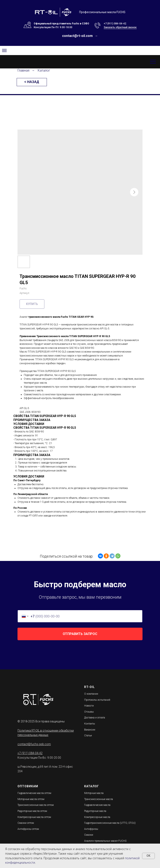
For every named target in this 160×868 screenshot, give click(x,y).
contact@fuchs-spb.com (34, 744)
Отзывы (89, 712)
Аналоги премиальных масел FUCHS (105, 841)
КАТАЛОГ (92, 786)
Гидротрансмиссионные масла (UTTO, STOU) (110, 823)
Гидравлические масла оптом (34, 793)
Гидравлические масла (97, 805)
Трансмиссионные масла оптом (36, 805)
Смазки (89, 835)
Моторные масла (94, 793)
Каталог (44, 70)
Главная (23, 70)
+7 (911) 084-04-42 (115, 24)
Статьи (88, 736)
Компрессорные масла (97, 817)
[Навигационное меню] (153, 62)
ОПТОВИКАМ (28, 786)
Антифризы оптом (28, 829)
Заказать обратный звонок (120, 27)
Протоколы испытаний (97, 700)
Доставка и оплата (95, 718)
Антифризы (91, 829)
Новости (89, 706)
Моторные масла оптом (31, 799)
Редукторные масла (95, 811)
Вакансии (90, 730)
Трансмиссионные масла (99, 799)
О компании (91, 694)
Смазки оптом (26, 823)
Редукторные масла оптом (32, 811)
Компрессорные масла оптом (34, 817)
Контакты (90, 724)
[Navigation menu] (4, 50)
